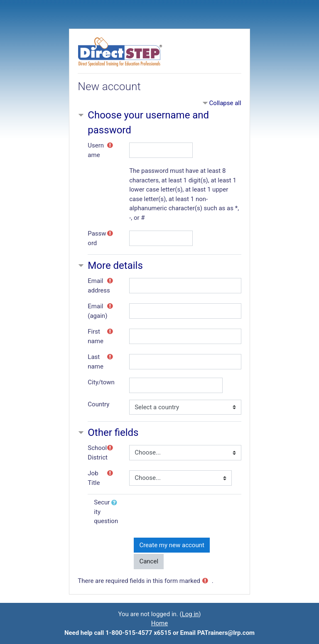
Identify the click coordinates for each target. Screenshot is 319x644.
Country (98, 404)
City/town (101, 382)
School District (98, 453)
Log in (190, 614)
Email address (99, 286)
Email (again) (97, 311)
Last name (96, 362)
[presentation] (197, 514)
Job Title (94, 478)
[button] (116, 503)
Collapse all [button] (225, 103)
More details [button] (115, 265)
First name (96, 336)
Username (96, 150)
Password (97, 238)
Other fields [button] (113, 433)
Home (159, 623)
